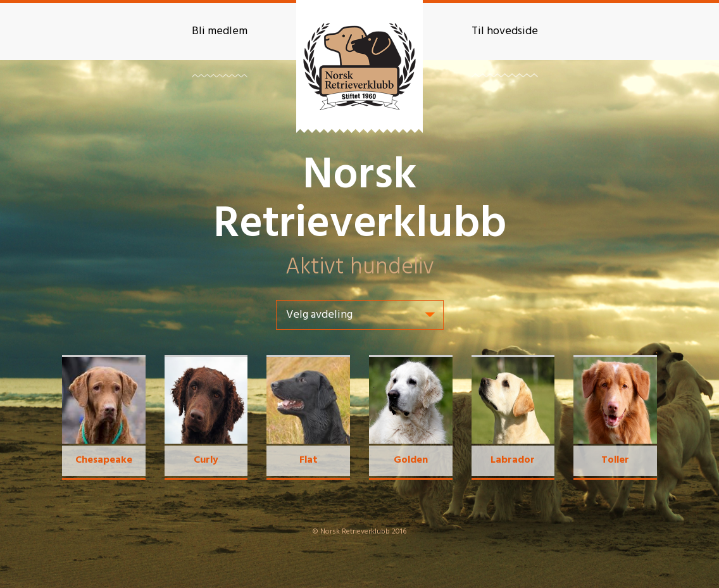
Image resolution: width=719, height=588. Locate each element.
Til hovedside (505, 31)
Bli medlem (220, 31)
